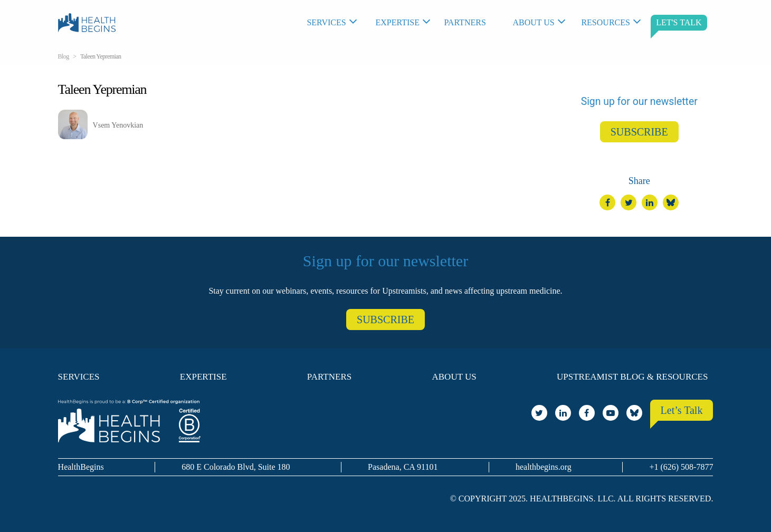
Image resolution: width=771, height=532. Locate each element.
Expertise (397, 22)
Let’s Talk (682, 410)
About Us (533, 22)
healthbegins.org (544, 467)
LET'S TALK (679, 22)
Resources (605, 22)
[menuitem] (336, 23)
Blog (64, 56)
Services (326, 22)
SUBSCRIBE (639, 132)
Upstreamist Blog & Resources (632, 377)
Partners (465, 22)
